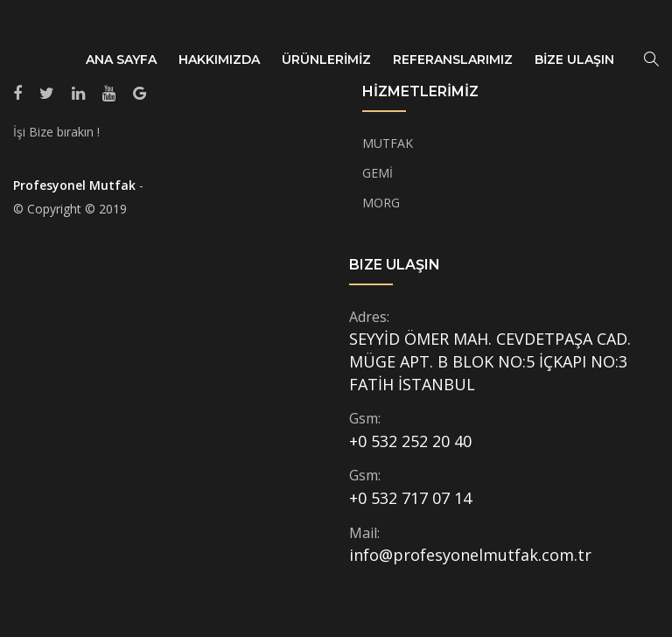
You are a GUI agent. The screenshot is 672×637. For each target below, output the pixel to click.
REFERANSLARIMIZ (453, 59)
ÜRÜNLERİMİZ (326, 59)
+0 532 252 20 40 (410, 441)
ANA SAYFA (121, 59)
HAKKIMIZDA (219, 59)
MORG (381, 203)
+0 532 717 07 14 (410, 498)
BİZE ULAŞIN (574, 59)
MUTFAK (388, 143)
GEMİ (378, 173)
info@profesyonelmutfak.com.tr (470, 555)
